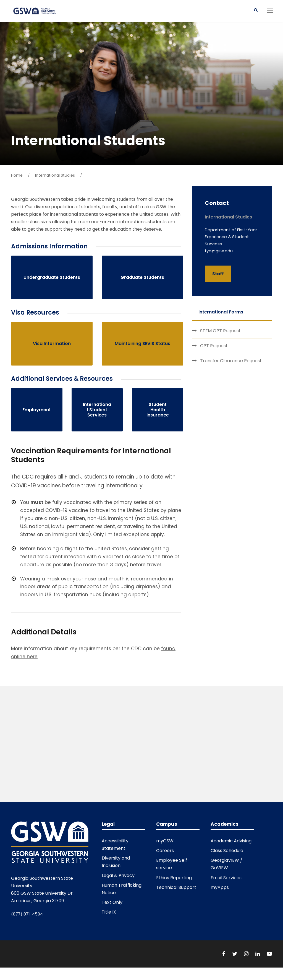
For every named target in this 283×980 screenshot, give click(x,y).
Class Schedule (227, 855)
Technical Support (176, 892)
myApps (220, 892)
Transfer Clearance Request (231, 365)
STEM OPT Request (220, 335)
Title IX (109, 917)
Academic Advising (231, 846)
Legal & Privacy (118, 880)
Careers (165, 855)
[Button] (256, 12)
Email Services (226, 882)
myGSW (165, 846)
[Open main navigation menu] (270, 13)
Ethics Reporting (174, 882)
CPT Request (214, 350)
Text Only (112, 907)
